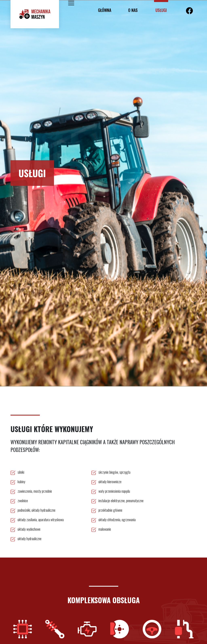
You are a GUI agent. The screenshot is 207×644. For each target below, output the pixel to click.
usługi (161, 10)
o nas (133, 10)
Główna (105, 10)
